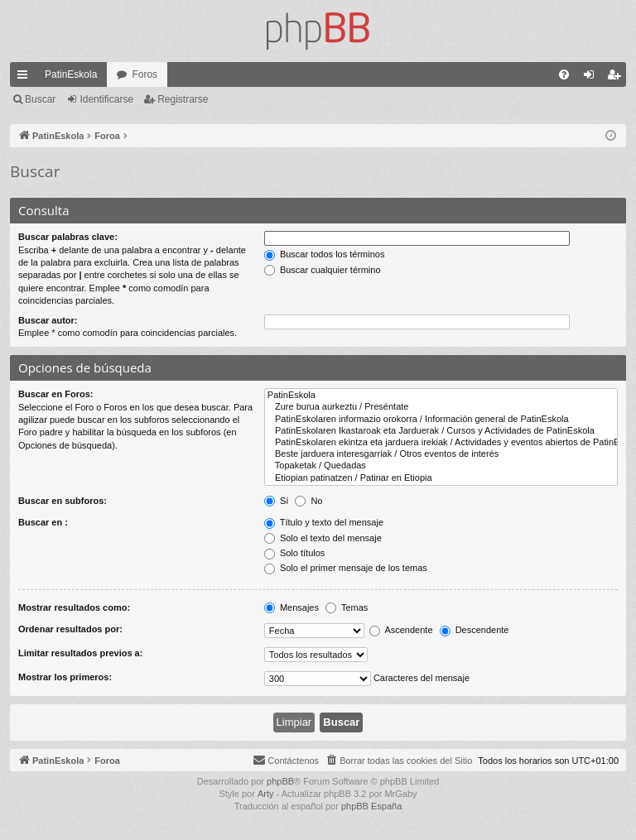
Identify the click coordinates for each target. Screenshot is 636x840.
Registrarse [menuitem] (617, 78)
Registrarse (183, 99)
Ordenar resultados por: (70, 629)
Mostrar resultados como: (74, 607)
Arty (266, 794)
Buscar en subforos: (63, 501)
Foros (145, 74)
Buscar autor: (48, 320)
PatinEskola (71, 74)
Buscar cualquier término (323, 270)
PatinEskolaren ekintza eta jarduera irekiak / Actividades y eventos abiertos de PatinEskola (441, 443)
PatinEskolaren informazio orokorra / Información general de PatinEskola (441, 420)
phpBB (280, 781)
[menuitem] (564, 74)
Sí (276, 501)
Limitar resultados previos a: (80, 653)
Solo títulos (294, 553)
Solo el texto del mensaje (323, 538)
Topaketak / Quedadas (441, 466)
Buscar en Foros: (55, 394)
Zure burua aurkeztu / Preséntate (441, 407)
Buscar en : (43, 522)
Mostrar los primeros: (65, 677)
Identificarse (106, 99)
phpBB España (371, 806)
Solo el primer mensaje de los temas (346, 568)
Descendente (475, 630)
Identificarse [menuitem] (593, 78)
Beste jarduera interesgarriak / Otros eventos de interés (441, 454)
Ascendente (401, 630)
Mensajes (291, 607)
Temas (347, 607)
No (308, 501)
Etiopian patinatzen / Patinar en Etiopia (441, 478)
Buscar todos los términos (325, 254)
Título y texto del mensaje (324, 522)
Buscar (40, 99)
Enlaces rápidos (26, 78)
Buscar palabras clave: (68, 237)
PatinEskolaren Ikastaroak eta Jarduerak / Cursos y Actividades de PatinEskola (441, 431)
